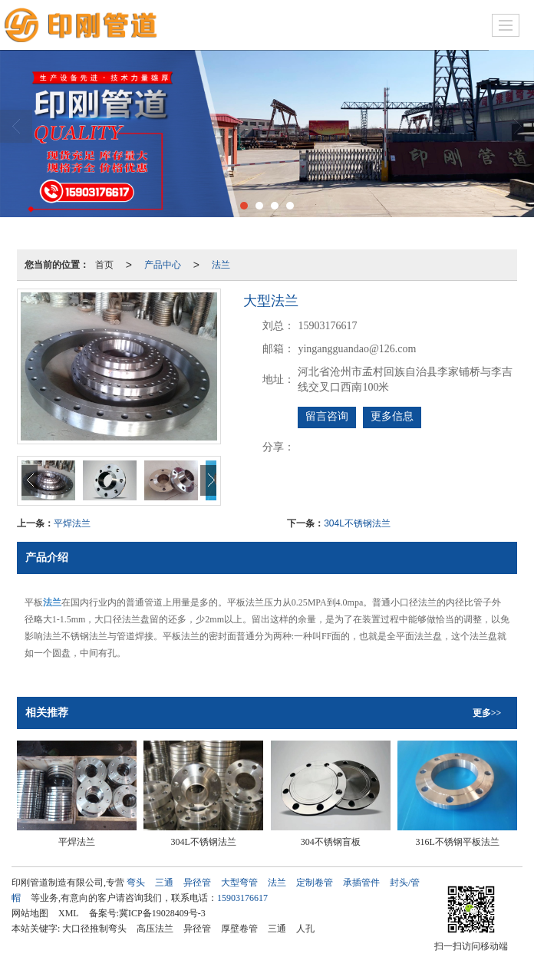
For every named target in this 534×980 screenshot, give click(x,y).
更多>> (487, 713)
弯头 (136, 883)
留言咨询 (327, 416)
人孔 (305, 929)
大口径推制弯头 (94, 929)
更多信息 (392, 416)
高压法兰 (155, 929)
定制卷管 (315, 883)
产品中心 (163, 265)
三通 (164, 883)
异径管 (197, 883)
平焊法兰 (72, 523)
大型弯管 (239, 883)
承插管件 (361, 883)
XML (69, 913)
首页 (104, 265)
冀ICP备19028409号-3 (162, 913)
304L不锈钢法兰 (357, 523)
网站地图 (30, 913)
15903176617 (242, 898)
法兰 (221, 265)
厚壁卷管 (239, 929)
